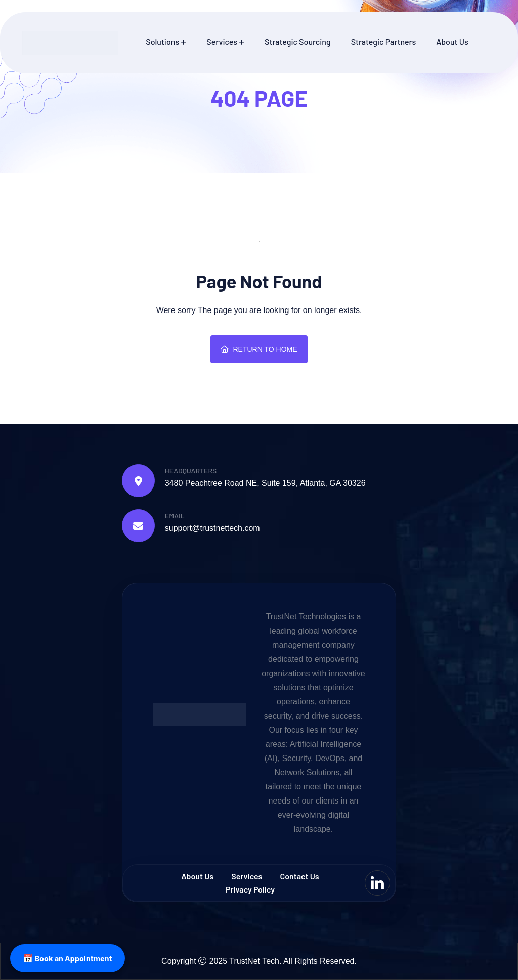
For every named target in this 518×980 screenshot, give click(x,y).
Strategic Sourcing (298, 42)
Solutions (162, 42)
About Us (452, 42)
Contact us (300, 876)
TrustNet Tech (254, 961)
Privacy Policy (250, 889)
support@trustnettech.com (212, 528)
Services (222, 42)
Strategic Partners (384, 42)
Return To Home (259, 349)
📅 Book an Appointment (68, 958)
